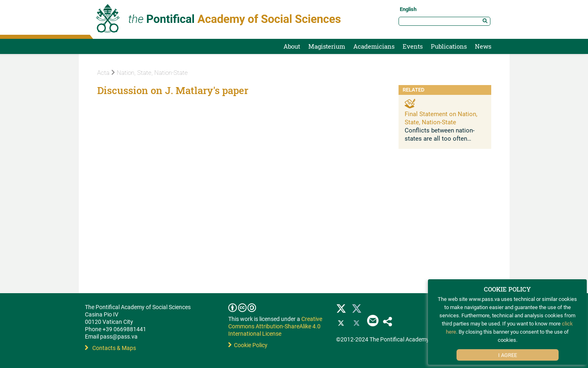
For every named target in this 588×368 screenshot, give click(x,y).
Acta (103, 73)
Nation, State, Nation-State (150, 73)
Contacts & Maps (110, 348)
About (292, 46)
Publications (449, 46)
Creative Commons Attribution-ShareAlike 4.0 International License (275, 326)
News (483, 46)
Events (413, 46)
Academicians (374, 46)
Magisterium (327, 46)
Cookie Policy (248, 345)
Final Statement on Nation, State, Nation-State (441, 118)
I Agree (508, 355)
